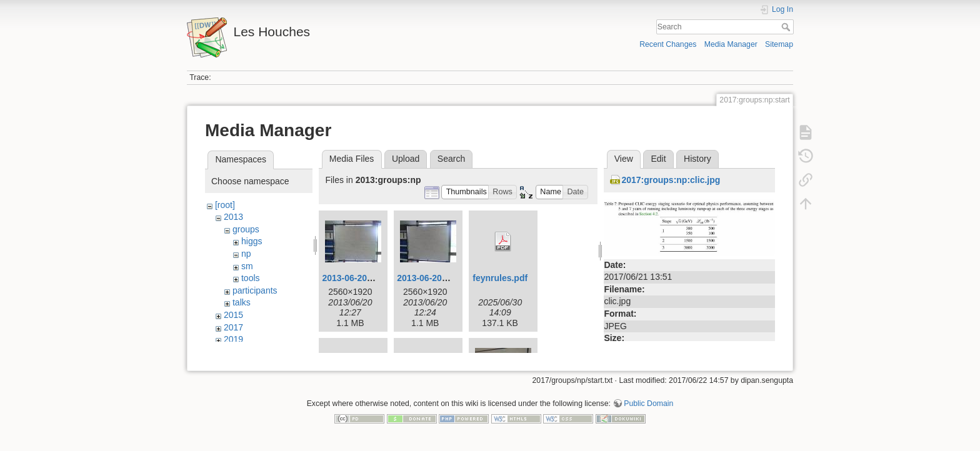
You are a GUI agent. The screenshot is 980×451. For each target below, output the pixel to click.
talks (242, 302)
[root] (225, 205)
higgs (252, 241)
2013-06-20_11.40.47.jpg (372, 278)
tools (251, 278)
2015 (233, 315)
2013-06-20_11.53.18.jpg (447, 278)
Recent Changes (668, 44)
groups (246, 229)
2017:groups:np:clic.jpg (671, 180)
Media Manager (731, 44)
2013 (233, 217)
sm (247, 266)
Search (787, 27)
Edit (658, 159)
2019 (233, 339)
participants (255, 290)
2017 (233, 327)
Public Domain (648, 410)
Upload (406, 159)
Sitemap (779, 44)
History (697, 159)
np (246, 254)
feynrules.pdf (500, 278)
